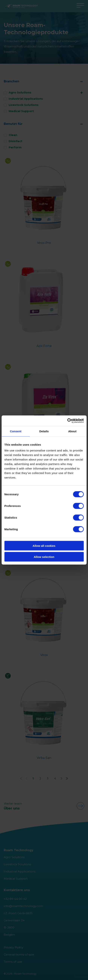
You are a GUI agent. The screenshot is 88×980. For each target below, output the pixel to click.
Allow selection (44, 557)
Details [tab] (44, 431)
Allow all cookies (44, 546)
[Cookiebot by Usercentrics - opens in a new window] (67, 421)
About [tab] (72, 431)
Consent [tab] (16, 431)
